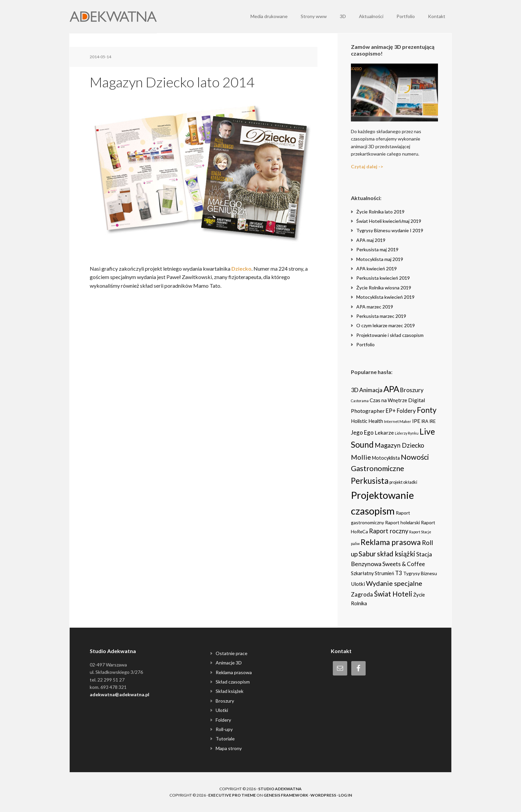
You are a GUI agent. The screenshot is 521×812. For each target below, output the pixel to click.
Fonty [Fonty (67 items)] (427, 410)
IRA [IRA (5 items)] (425, 421)
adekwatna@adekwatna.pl (120, 694)
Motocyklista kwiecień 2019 (385, 297)
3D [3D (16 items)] (355, 390)
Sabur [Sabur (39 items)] (367, 554)
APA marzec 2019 (375, 307)
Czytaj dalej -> (367, 166)
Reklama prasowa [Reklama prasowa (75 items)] (391, 542)
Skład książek (230, 691)
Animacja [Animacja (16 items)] (371, 390)
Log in (345, 795)
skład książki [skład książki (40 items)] (396, 554)
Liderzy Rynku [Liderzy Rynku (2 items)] (407, 433)
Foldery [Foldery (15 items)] (406, 411)
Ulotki (222, 710)
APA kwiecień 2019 (377, 268)
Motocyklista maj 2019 (380, 259)
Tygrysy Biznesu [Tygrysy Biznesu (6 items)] (420, 573)
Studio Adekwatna (280, 789)
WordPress (323, 795)
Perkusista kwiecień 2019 (383, 278)
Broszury (225, 701)
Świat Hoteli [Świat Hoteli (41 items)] (393, 594)
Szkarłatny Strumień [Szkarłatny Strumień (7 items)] (373, 573)
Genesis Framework (286, 795)
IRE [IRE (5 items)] (432, 421)
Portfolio (365, 344)
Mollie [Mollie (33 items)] (361, 457)
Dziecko (241, 268)
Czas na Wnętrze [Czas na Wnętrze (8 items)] (388, 400)
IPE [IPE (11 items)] (416, 421)
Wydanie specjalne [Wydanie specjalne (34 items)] (394, 583)
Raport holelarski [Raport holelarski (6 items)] (402, 522)
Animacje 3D (229, 663)
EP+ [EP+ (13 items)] (391, 411)
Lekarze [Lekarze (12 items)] (384, 432)
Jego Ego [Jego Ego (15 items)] (362, 432)
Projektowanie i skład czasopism (390, 335)
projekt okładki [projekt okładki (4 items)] (403, 482)
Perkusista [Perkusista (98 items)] (370, 481)
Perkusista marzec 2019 (381, 316)
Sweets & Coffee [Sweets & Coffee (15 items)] (404, 564)
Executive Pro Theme (232, 795)
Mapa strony (229, 748)
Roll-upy (224, 729)
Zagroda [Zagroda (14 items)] (362, 594)
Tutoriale (225, 739)
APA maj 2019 (371, 240)
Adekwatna (113, 17)
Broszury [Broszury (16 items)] (412, 390)
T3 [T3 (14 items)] (399, 573)
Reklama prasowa (234, 672)
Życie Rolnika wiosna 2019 (384, 288)
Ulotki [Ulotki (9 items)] (358, 584)
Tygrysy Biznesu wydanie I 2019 (390, 230)
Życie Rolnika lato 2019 (380, 212)
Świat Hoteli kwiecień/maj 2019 (389, 221)
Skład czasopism (233, 682)
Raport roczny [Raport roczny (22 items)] (389, 531)
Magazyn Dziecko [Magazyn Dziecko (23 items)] (399, 445)
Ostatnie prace (232, 653)
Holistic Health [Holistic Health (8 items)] (367, 421)
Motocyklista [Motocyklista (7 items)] (386, 458)
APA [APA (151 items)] (391, 389)
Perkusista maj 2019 (377, 249)
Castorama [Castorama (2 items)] (360, 401)
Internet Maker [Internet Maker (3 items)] (398, 421)
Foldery (223, 720)
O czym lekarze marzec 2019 (386, 325)
